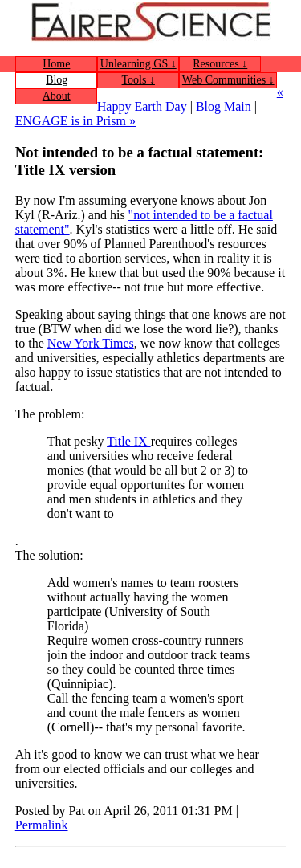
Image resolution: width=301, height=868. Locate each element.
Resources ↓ (220, 64)
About (57, 96)
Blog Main (224, 106)
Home (56, 64)
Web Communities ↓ (228, 80)
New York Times (91, 343)
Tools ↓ (138, 80)
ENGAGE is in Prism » (75, 121)
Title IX (129, 441)
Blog (57, 80)
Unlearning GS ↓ (138, 64)
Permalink (42, 825)
